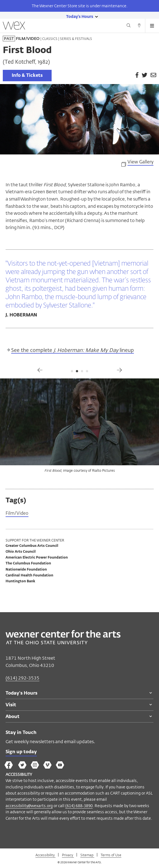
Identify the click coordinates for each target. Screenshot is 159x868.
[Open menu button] (152, 26)
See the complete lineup (73, 350)
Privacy (68, 855)
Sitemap (87, 855)
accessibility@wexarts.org (29, 806)
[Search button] (129, 26)
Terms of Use (111, 855)
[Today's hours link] (80, 16)
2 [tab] (77, 371)
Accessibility (45, 855)
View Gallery (140, 162)
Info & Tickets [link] (27, 76)
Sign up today (21, 752)
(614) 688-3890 (79, 806)
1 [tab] (72, 371)
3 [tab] (82, 371)
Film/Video (17, 514)
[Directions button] (139, 26)
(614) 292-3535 (22, 678)
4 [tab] (87, 371)
